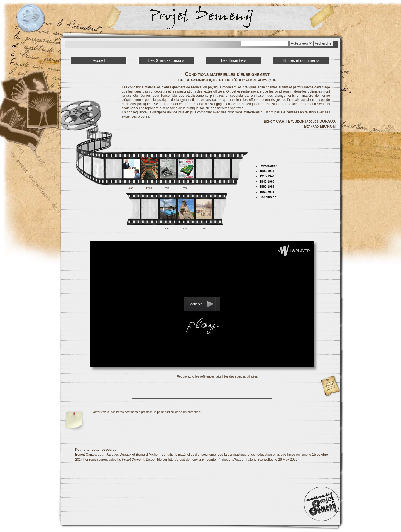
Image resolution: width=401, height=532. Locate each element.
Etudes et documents (301, 60)
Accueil (99, 60)
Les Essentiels (234, 60)
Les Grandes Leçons (166, 60)
